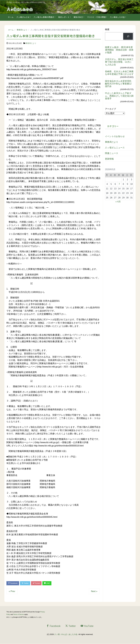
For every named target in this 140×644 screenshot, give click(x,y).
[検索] (128, 36)
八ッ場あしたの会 (117, 17)
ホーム (11, 17)
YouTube (87, 626)
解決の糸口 (78, 17)
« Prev (12, 592)
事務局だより (31, 43)
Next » (94, 592)
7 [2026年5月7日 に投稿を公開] (119, 184)
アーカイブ (110, 109)
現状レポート (64, 17)
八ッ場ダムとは (23, 17)
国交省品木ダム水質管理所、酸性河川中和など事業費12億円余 (119, 84)
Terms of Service (19, 615)
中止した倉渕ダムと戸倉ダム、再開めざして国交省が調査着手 (119, 96)
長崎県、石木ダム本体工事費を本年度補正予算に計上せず (119, 73)
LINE (50, 583)
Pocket (39, 583)
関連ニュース (112, 153)
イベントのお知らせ (115, 136)
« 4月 (118, 202)
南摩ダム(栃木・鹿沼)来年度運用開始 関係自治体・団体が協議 (119, 50)
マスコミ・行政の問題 (96, 17)
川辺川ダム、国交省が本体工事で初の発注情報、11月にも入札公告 (119, 62)
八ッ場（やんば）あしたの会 (66, 635)
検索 (107, 29)
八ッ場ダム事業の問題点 (44, 17)
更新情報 (109, 159)
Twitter (26, 583)
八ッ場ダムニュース (115, 148)
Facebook (13, 583)
